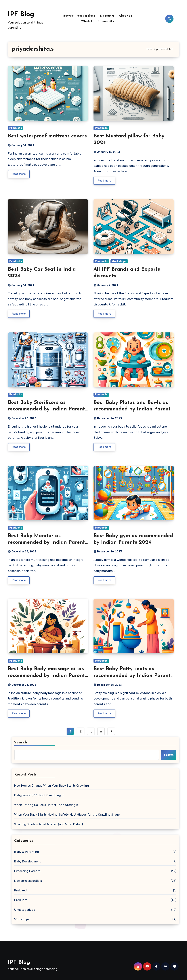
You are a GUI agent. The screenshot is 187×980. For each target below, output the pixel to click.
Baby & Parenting (27, 852)
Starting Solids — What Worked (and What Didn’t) (48, 824)
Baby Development (27, 861)
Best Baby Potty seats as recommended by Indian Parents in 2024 (133, 676)
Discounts (107, 16)
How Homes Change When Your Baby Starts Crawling (51, 786)
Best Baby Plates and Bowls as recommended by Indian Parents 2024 (133, 409)
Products (16, 128)
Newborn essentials (28, 881)
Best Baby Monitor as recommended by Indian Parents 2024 (48, 542)
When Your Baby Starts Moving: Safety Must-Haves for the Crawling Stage (67, 815)
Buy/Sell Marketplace (79, 16)
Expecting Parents (27, 871)
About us (125, 16)
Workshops (119, 261)
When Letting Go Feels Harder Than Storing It (46, 805)
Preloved (20, 890)
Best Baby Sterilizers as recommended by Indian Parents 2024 (48, 409)
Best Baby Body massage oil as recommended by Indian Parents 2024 (48, 676)
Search (21, 743)
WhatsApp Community (98, 21)
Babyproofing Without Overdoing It (39, 795)
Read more (19, 174)
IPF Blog (21, 15)
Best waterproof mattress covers (47, 136)
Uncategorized (25, 910)
